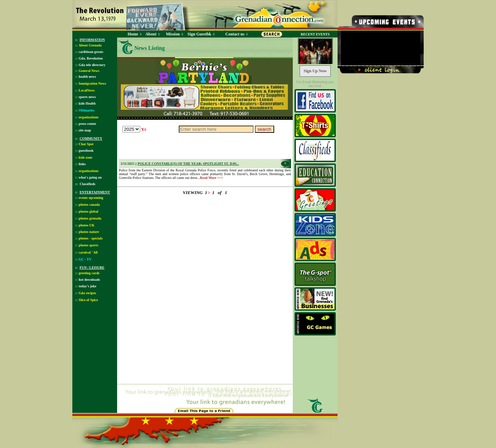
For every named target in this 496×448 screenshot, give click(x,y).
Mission (173, 34)
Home (133, 34)
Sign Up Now (315, 71)
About (151, 34)
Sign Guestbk (200, 34)
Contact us (235, 34)
